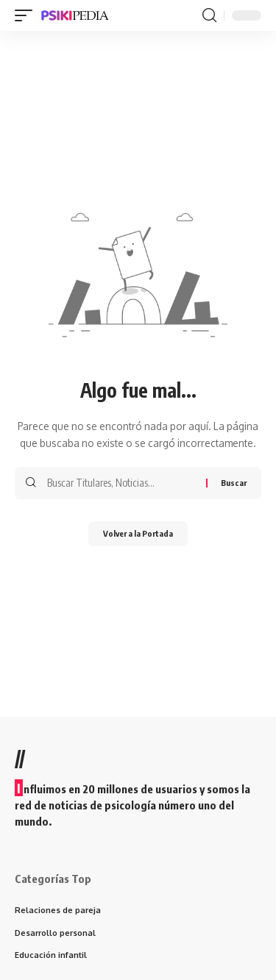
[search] (209, 15)
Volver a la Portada (138, 533)
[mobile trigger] (27, 15)
